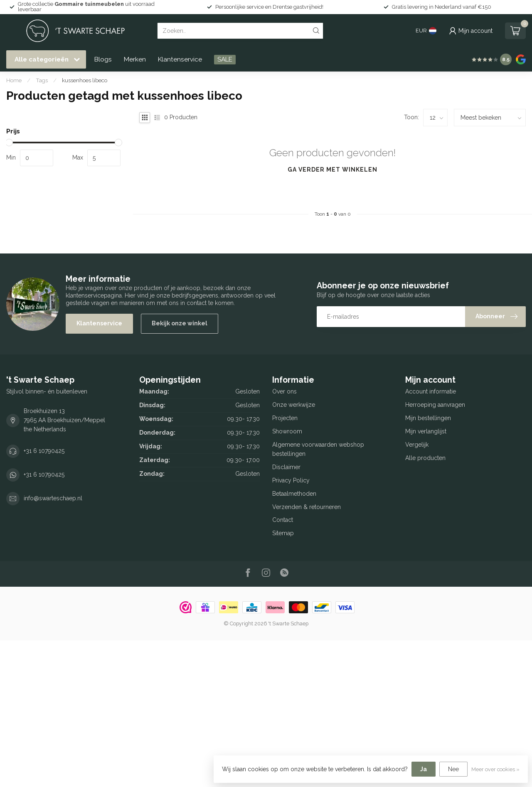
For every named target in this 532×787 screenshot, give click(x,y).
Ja (424, 769)
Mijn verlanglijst (426, 431)
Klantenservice (180, 59)
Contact (283, 520)
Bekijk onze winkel (180, 323)
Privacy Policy (291, 480)
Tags (42, 80)
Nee (453, 769)
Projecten (285, 418)
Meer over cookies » (495, 769)
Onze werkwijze (294, 405)
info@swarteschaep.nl (53, 498)
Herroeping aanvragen (435, 405)
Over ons (284, 391)
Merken (135, 59)
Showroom (287, 431)
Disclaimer (286, 467)
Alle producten (425, 458)
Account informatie (431, 391)
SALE (225, 59)
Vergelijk (417, 445)
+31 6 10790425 (44, 451)
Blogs (103, 59)
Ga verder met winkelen (332, 170)
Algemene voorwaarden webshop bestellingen (318, 449)
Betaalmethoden (294, 494)
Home (14, 80)
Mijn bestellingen (428, 418)
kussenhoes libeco (85, 80)
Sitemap (283, 533)
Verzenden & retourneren (307, 507)
